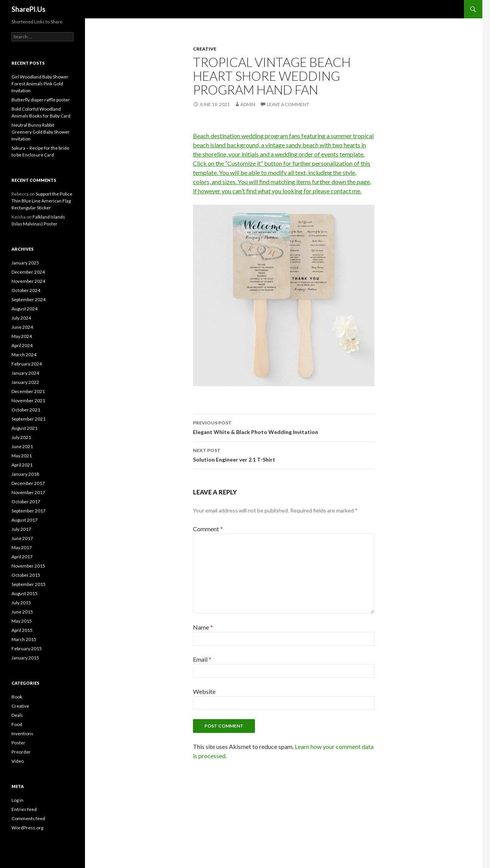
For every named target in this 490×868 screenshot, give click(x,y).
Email (202, 659)
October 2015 (26, 575)
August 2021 (24, 428)
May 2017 (22, 547)
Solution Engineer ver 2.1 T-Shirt (284, 454)
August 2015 (24, 593)
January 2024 (25, 373)
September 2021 (29, 419)
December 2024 (28, 272)
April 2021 (22, 465)
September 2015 (29, 584)
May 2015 (22, 621)
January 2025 (25, 263)
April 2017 (22, 557)
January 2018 (25, 474)
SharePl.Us (29, 9)
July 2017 (21, 529)
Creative (205, 49)
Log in (17, 800)
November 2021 (28, 401)
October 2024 (26, 290)
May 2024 (22, 336)
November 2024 (28, 281)
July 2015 (21, 603)
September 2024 (29, 299)
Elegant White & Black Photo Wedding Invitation (284, 427)
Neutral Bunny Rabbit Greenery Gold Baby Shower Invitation (41, 132)
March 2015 (24, 639)
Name (203, 627)
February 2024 (27, 364)
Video (18, 761)
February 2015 (27, 649)
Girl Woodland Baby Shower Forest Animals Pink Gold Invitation (40, 84)
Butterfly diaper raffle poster (41, 100)
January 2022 (25, 382)
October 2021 (26, 410)
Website (204, 691)
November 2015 (28, 566)
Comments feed (28, 818)
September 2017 (29, 511)
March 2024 (24, 355)
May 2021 (22, 456)
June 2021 (22, 446)
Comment (208, 529)
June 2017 (22, 538)
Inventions (22, 733)
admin (248, 104)
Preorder (21, 752)
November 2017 (28, 492)
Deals (17, 715)
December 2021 (28, 391)
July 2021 (21, 437)
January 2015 (25, 658)
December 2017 (28, 483)
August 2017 (24, 520)
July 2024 (21, 318)
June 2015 (22, 612)
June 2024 (22, 327)
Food (17, 724)
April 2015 (22, 630)
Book (17, 697)
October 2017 (26, 502)
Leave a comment (288, 104)
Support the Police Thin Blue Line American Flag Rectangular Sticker (42, 201)
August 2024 (24, 309)
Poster (18, 743)
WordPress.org (27, 828)
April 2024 (22, 345)
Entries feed (24, 809)
